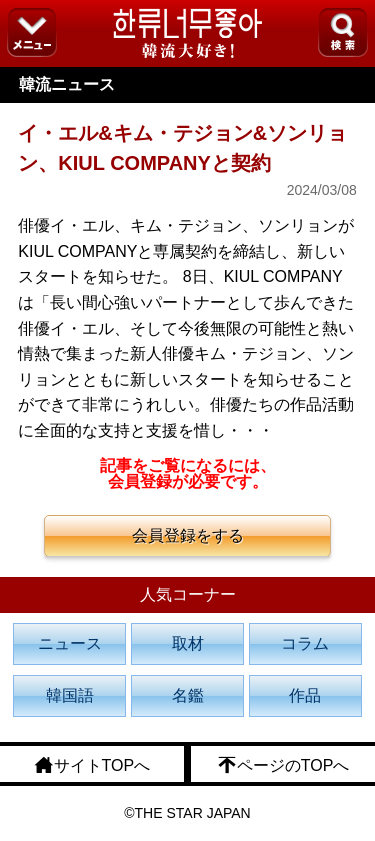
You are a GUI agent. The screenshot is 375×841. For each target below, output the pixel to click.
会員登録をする (188, 535)
